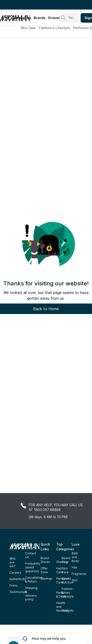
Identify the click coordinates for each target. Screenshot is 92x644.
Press (14, 585)
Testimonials (18, 592)
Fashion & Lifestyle (54, 28)
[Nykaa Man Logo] (6, 16)
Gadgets (68, 611)
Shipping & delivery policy (31, 594)
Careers (15, 573)
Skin (75, 580)
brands (40, 18)
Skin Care (28, 28)
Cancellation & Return (34, 580)
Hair (74, 567)
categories (22, 18)
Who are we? (13, 562)
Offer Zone (44, 570)
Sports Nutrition (68, 580)
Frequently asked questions (33, 567)
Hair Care (60, 570)
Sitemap (46, 579)
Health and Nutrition (62, 607)
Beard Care (66, 560)
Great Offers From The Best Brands (32, 5)
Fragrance (79, 574)
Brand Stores (45, 560)
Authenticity (18, 579)
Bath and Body (75, 557)
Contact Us (31, 555)
